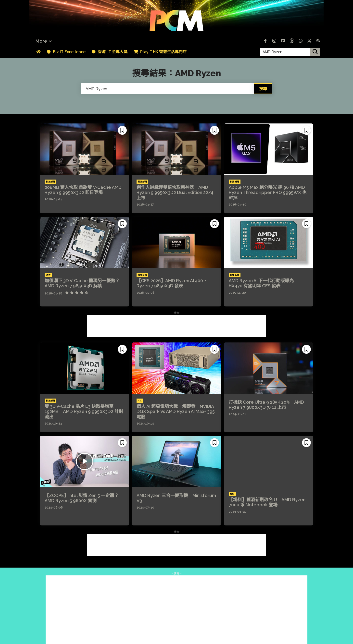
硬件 (48, 275)
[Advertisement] (176, 326)
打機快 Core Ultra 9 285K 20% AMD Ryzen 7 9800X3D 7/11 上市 (266, 405)
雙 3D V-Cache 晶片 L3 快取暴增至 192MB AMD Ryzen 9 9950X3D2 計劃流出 (84, 412)
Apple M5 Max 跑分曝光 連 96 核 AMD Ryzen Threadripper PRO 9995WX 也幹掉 (268, 193)
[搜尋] (315, 52)
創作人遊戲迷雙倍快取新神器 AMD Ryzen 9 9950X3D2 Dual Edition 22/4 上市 (175, 193)
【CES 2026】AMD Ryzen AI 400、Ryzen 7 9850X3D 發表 (172, 283)
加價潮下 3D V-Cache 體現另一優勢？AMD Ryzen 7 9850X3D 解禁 (82, 283)
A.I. (140, 401)
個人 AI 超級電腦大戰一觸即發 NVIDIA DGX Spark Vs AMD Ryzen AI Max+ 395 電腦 (176, 412)
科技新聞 (50, 182)
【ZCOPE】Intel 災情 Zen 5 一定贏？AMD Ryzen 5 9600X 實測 (82, 498)
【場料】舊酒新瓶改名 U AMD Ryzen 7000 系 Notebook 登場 (267, 502)
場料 (232, 494)
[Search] (263, 89)
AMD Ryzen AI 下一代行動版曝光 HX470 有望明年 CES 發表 (262, 283)
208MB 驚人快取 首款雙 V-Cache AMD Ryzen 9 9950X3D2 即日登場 (83, 190)
